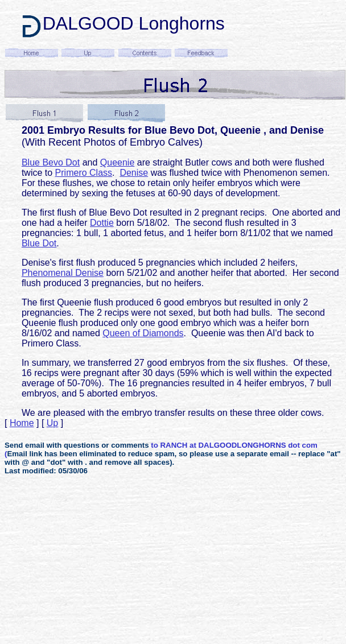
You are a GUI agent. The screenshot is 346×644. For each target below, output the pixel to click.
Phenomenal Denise (63, 273)
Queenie (118, 162)
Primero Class (84, 173)
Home (22, 423)
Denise (134, 173)
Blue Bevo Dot (51, 162)
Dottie (102, 223)
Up (52, 423)
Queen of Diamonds (143, 333)
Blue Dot (39, 243)
